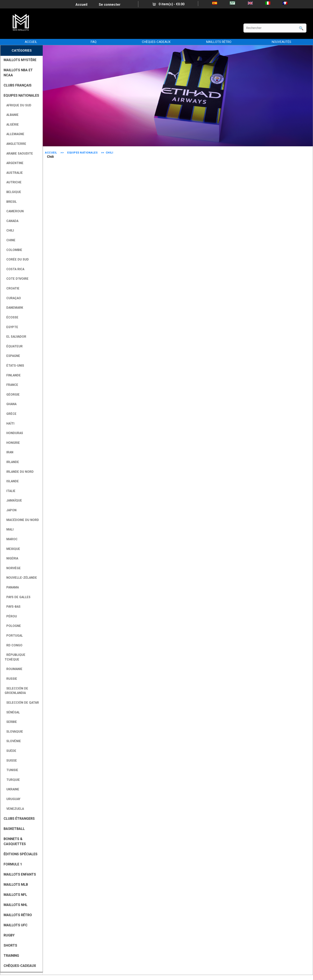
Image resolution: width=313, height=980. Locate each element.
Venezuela (14, 809)
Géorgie (12, 395)
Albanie (12, 115)
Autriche (13, 182)
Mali (9, 530)
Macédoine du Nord (22, 520)
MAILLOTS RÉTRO (219, 42)
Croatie (12, 289)
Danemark (14, 308)
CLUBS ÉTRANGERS (19, 819)
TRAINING (11, 956)
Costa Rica (14, 269)
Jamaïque (13, 501)
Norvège (13, 568)
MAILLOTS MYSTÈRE (20, 60)
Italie (10, 491)
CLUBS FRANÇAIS (18, 85)
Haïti (10, 424)
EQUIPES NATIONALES (82, 153)
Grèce (11, 414)
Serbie (11, 722)
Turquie (12, 780)
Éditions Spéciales (21, 854)
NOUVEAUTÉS (281, 42)
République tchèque (15, 657)
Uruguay (12, 799)
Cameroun (14, 211)
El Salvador (15, 337)
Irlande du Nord (19, 472)
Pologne (13, 626)
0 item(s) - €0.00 (168, 4)
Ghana (11, 404)
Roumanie (14, 669)
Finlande (13, 375)
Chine (10, 240)
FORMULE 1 (13, 864)
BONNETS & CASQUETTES (15, 841)
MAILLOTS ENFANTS (20, 874)
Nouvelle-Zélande (21, 578)
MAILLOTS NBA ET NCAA (18, 73)
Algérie (12, 125)
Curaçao (13, 298)
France (11, 385)
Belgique (13, 192)
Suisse (11, 761)
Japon (11, 510)
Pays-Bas (13, 607)
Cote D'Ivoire (17, 279)
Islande (12, 481)
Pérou (11, 616)
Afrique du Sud (18, 105)
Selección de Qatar (22, 703)
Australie (14, 173)
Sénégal (12, 712)
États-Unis (14, 366)
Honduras (14, 433)
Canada (12, 221)
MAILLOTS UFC (16, 925)
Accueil (81, 5)
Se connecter (110, 5)
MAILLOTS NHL (16, 905)
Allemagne (14, 134)
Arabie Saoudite (19, 154)
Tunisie (11, 770)
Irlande (12, 462)
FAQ (94, 42)
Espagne (12, 356)
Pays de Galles (18, 597)
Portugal (14, 636)
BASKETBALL (14, 829)
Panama (12, 587)
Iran (9, 452)
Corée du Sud (17, 260)
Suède (10, 751)
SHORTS (10, 945)
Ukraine (12, 789)
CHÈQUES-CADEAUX (156, 42)
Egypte (11, 327)
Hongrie (12, 443)
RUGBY (9, 935)
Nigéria (11, 559)
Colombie (13, 250)
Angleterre (15, 144)
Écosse (12, 317)
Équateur (14, 346)
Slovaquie (14, 732)
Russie (11, 679)
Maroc (11, 539)
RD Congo (14, 645)
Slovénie (13, 741)
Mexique (12, 549)
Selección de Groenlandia (16, 691)
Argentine (14, 163)
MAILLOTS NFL (15, 895)
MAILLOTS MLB (16, 885)
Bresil (11, 202)
